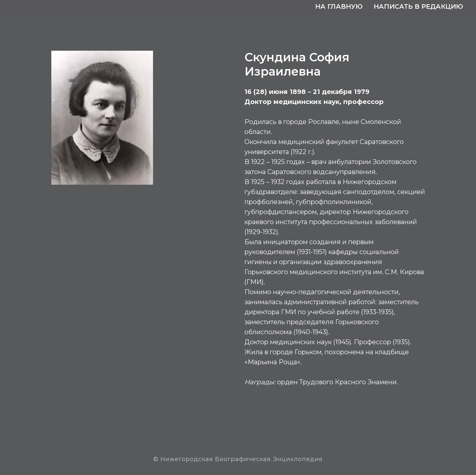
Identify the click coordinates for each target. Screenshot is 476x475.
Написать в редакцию (418, 6)
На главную (339, 6)
